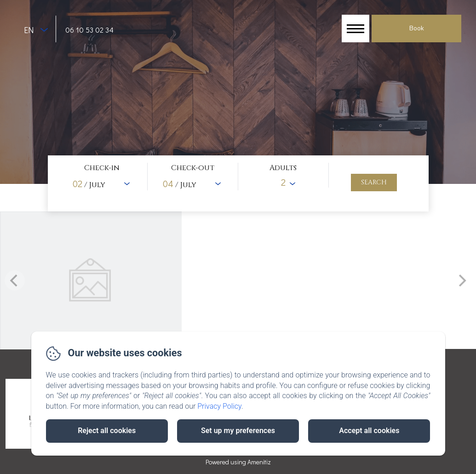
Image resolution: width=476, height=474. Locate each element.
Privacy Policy (219, 406)
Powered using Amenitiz (238, 462)
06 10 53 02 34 (89, 30)
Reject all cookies (107, 431)
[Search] (374, 183)
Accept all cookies (369, 431)
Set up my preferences (238, 431)
